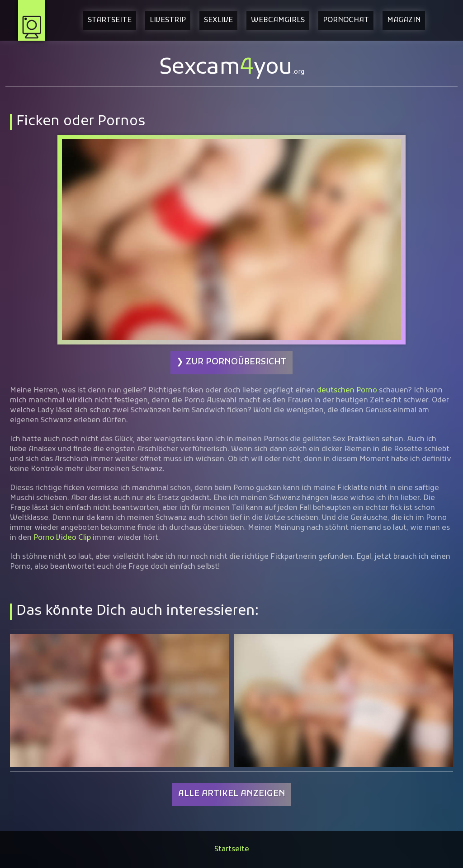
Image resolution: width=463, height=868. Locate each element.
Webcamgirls (278, 20)
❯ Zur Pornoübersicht (231, 362)
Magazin (404, 20)
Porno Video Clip (62, 538)
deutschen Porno (347, 391)
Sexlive (218, 20)
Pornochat (346, 20)
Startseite (110, 20)
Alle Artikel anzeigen (232, 794)
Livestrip (168, 20)
